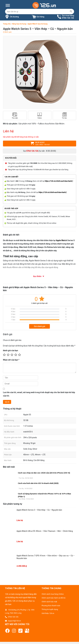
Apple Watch (61, 240)
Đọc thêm (38, 276)
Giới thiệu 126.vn (48, 613)
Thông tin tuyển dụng (50, 609)
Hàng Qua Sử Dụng (19, 24)
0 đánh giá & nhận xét (39, 303)
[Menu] (8, 5)
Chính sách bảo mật (49, 601)
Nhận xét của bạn (11, 360)
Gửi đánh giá (39, 326)
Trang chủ (7, 24)
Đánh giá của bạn (11, 350)
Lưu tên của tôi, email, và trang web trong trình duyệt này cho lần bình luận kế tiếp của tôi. (39, 394)
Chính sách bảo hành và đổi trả (53, 598)
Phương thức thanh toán (51, 605)
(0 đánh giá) (7, 32)
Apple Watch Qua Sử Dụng (37, 24)
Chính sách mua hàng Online (53, 594)
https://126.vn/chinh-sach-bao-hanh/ (59, 181)
